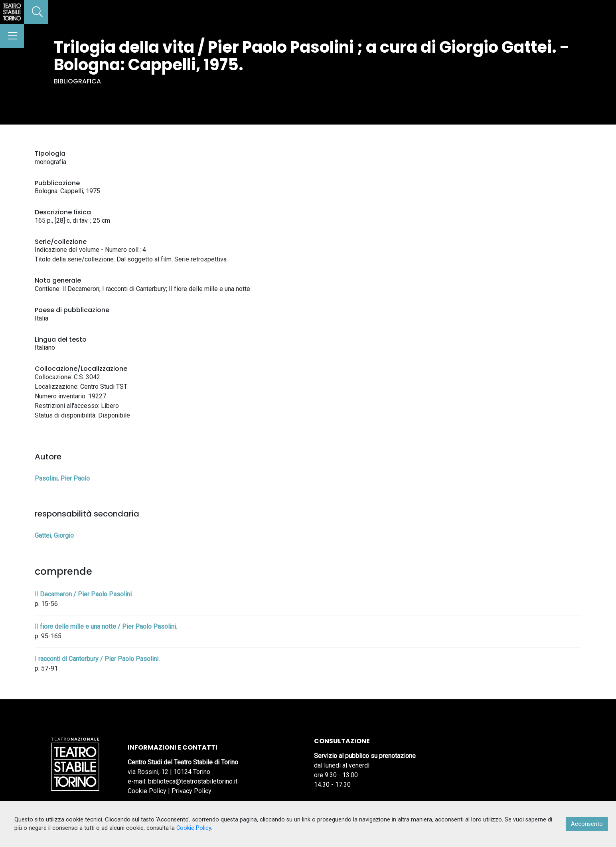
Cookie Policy (147, 791)
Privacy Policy (192, 791)
